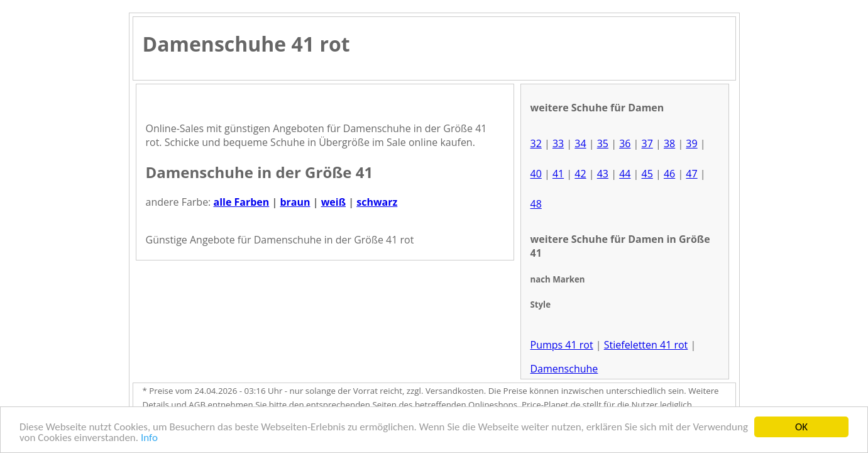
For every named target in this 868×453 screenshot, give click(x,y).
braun (295, 202)
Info (149, 438)
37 (647, 143)
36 (625, 143)
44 (625, 174)
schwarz (377, 202)
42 (580, 174)
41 (558, 174)
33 (558, 143)
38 (669, 143)
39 (691, 143)
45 (647, 174)
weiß (333, 202)
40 (536, 174)
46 (669, 174)
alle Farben (241, 202)
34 (580, 143)
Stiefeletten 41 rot (646, 345)
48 (536, 204)
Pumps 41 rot (562, 345)
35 (603, 143)
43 (603, 174)
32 (536, 143)
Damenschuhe (564, 369)
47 (691, 174)
